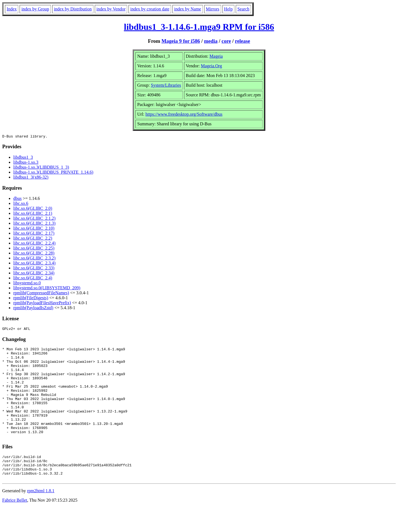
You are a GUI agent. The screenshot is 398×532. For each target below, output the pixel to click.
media (211, 41)
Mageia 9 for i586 (181, 41)
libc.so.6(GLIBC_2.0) (33, 209)
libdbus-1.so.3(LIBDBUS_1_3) (41, 168)
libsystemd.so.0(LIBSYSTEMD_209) (47, 289)
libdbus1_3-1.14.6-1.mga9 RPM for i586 (199, 27)
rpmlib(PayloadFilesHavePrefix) (42, 304)
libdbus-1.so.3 (26, 163)
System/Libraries (166, 85)
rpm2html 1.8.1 (41, 516)
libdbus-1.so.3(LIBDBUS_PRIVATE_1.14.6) (53, 173)
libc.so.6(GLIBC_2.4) (33, 279)
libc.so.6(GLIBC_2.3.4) (34, 264)
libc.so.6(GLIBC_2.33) (34, 269)
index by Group (35, 9)
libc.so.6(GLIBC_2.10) (34, 229)
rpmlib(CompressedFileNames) (41, 294)
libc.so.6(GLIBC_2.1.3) (34, 224)
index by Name (188, 9)
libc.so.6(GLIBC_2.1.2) (34, 219)
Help (228, 9)
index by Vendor (111, 9)
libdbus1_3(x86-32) (31, 178)
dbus (17, 199)
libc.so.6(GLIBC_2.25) (34, 249)
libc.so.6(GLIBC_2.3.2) (34, 259)
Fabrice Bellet (15, 525)
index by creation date (150, 9)
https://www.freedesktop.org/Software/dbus (184, 114)
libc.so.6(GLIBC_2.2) (33, 239)
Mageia (216, 56)
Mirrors (213, 9)
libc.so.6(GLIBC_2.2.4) (34, 244)
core (226, 41)
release (243, 41)
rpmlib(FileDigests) (31, 299)
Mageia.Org (212, 66)
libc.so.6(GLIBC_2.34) (34, 274)
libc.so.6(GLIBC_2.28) (34, 254)
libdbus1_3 (23, 158)
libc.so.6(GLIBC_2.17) (34, 234)
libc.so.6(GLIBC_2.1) (33, 214)
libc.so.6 (21, 204)
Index (12, 9)
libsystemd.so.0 (27, 284)
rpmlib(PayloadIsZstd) (33, 309)
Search (243, 9)
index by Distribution (73, 9)
